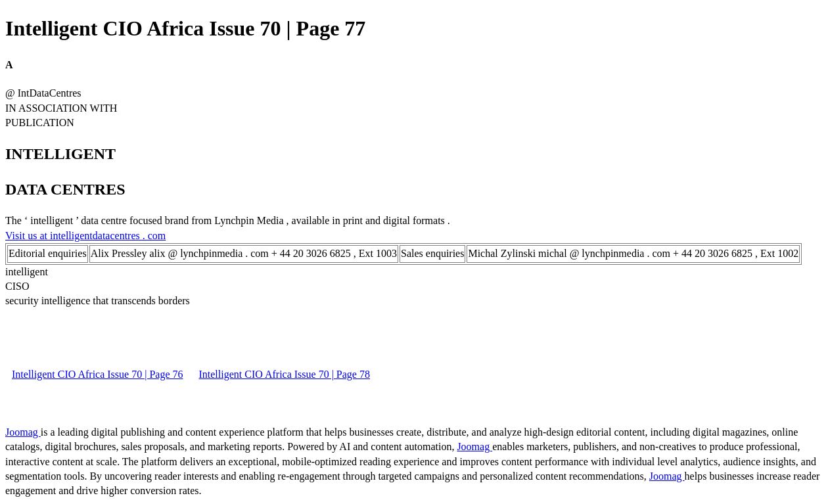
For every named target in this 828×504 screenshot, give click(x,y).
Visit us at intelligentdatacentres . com (85, 236)
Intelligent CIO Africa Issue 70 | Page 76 (97, 374)
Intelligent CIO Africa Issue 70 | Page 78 (284, 374)
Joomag (23, 432)
